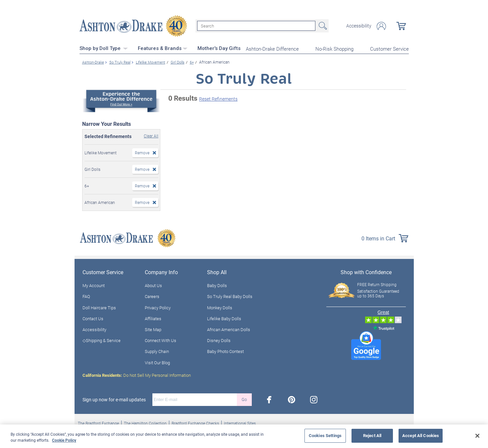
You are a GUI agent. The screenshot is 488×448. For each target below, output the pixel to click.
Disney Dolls (219, 340)
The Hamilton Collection (145, 423)
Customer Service (389, 48)
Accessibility (359, 26)
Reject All (372, 435)
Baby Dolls (217, 285)
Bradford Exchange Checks (195, 423)
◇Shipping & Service (102, 340)
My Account (94, 285)
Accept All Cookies (421, 435)
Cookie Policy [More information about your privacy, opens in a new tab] (64, 440)
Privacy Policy (158, 307)
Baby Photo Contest (225, 351)
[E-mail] (195, 399)
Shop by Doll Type (104, 48)
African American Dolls (229, 329)
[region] (244, 436)
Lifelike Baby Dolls (224, 318)
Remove (142, 152)
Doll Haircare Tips (99, 307)
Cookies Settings (325, 435)
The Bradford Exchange (98, 423)
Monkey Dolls (220, 307)
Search (322, 26)
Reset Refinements (218, 99)
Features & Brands (163, 48)
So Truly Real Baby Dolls (230, 296)
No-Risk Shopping (334, 48)
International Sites (240, 423)
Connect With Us (161, 340)
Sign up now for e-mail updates (114, 399)
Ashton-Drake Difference (272, 48)
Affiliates (153, 318)
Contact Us (93, 318)
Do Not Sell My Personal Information (137, 374)
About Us (153, 285)
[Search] (256, 26)
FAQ (86, 296)
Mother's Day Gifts (219, 48)
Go (244, 399)
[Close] (477, 436)
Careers (152, 296)
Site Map (153, 329)
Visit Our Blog (157, 362)
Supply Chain (157, 351)
